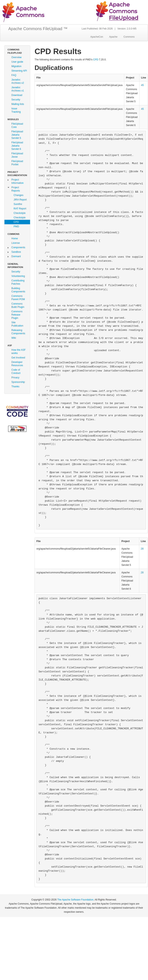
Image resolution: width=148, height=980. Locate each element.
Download (17, 95)
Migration (16, 66)
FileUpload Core (17, 125)
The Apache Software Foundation (75, 900)
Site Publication (17, 324)
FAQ (14, 75)
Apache (113, 37)
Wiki (14, 338)
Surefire (18, 204)
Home (15, 238)
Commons (129, 37)
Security (16, 100)
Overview (16, 57)
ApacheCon (97, 37)
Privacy (15, 378)
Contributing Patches (18, 282)
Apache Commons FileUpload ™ (38, 29)
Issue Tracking (16, 110)
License (16, 243)
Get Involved (18, 358)
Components (18, 247)
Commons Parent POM (18, 298)
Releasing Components (18, 332)
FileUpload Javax (17, 155)
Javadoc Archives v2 (18, 81)
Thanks (15, 387)
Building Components (18, 290)
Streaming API (19, 71)
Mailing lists (18, 104)
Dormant (16, 256)
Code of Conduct (16, 371)
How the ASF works (18, 352)
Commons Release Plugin (17, 315)
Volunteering (18, 276)
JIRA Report (20, 200)
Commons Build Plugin (18, 305)
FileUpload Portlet (17, 163)
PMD (16, 226)
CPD (16, 222)
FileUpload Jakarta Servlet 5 (17, 135)
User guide (17, 62)
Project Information (17, 181)
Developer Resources (17, 364)
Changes (18, 195)
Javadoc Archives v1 (18, 89)
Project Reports (16, 189)
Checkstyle (20, 213)
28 (142, 549)
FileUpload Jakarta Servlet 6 (17, 146)
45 (142, 85)
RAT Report (20, 209)
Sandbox (16, 252)
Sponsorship (18, 382)
